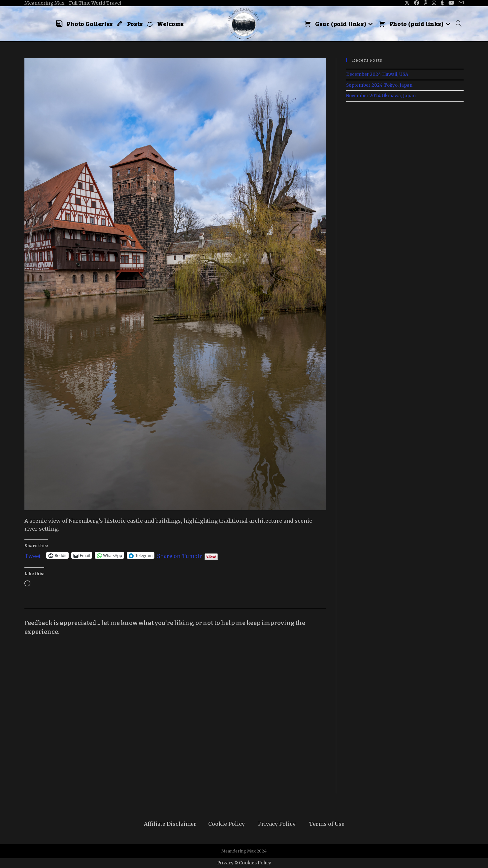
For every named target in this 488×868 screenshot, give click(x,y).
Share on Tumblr (179, 555)
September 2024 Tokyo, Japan (379, 85)
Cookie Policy (227, 824)
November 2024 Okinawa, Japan (381, 96)
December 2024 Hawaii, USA (377, 74)
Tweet (33, 555)
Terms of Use (327, 824)
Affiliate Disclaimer (170, 824)
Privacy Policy (277, 824)
